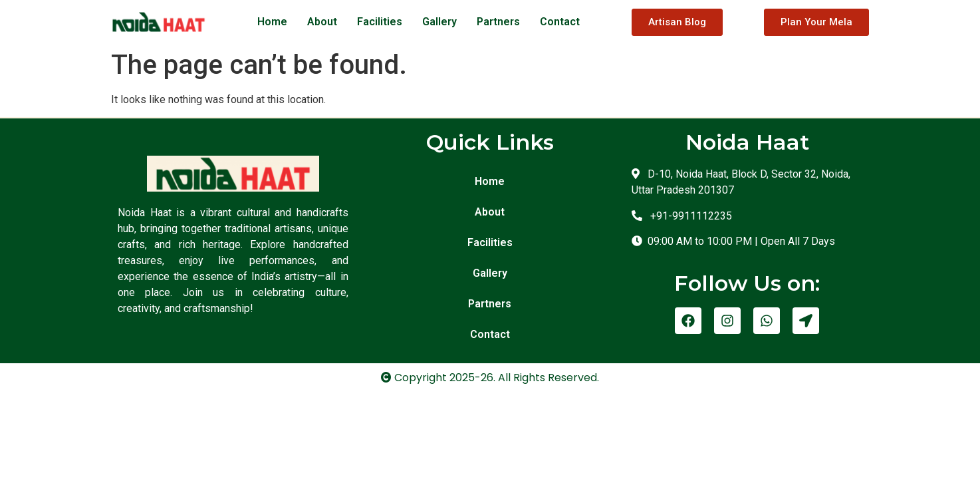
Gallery (439, 22)
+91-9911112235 (688, 216)
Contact (560, 22)
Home (272, 22)
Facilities (380, 22)
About (322, 22)
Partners (498, 22)
